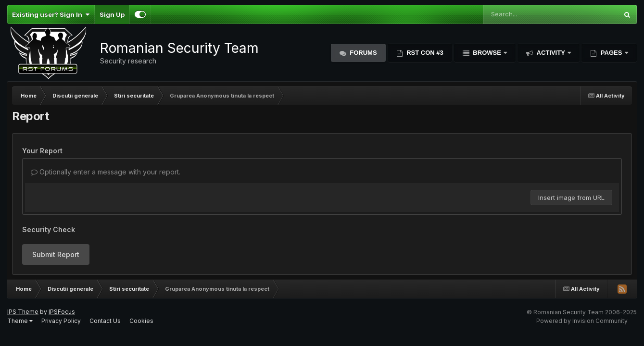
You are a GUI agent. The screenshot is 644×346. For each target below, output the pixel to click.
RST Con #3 (424, 53)
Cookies (141, 321)
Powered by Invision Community (582, 321)
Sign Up (112, 14)
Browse (487, 53)
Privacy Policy (61, 321)
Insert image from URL (571, 198)
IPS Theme (23, 312)
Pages (611, 53)
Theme (20, 321)
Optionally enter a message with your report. (106, 172)
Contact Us (105, 321)
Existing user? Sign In (51, 14)
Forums (363, 53)
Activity (551, 53)
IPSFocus (62, 312)
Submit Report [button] (56, 254)
